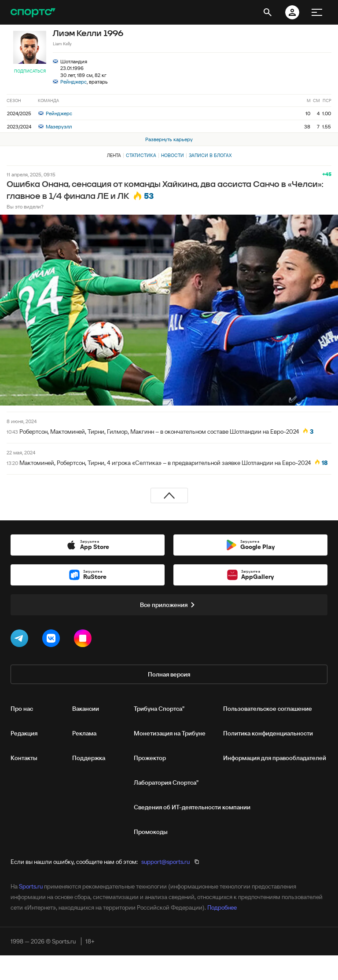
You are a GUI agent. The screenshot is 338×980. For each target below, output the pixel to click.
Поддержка (89, 758)
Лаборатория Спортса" (166, 783)
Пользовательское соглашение (268, 709)
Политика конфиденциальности (268, 733)
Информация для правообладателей (275, 758)
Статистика (141, 155)
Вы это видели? (25, 207)
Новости (173, 155)
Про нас (22, 709)
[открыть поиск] (268, 12)
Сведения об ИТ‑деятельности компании (192, 807)
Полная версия (169, 674)
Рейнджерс (73, 82)
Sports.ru (31, 886)
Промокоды (151, 832)
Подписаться (30, 71)
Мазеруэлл (55, 126)
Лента (114, 155)
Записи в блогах (210, 155)
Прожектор (150, 758)
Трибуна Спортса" (159, 709)
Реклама (84, 733)
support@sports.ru (165, 862)
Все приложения (169, 605)
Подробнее (222, 907)
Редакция (24, 733)
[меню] (317, 12)
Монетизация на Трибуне (170, 733)
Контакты (24, 758)
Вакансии (86, 709)
